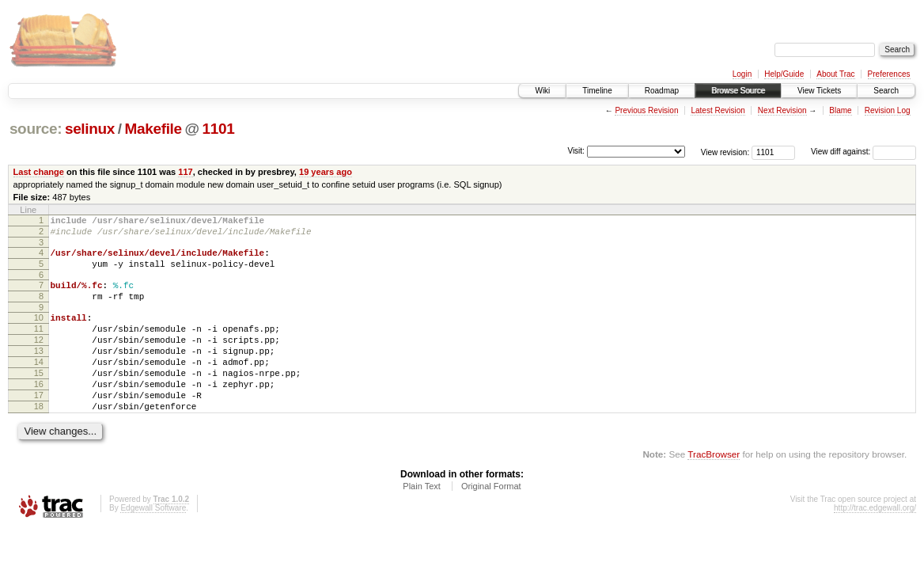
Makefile (153, 129)
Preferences (889, 74)
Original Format (491, 522)
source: (36, 129)
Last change (39, 172)
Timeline (597, 91)
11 (39, 345)
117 (185, 172)
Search (886, 91)
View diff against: (863, 152)
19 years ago (326, 172)
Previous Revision (646, 110)
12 (39, 359)
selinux (90, 129)
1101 (219, 129)
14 (39, 386)
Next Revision (782, 110)
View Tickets (819, 91)
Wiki (542, 91)
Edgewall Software (153, 543)
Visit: (576, 151)
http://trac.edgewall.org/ (875, 543)
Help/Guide (784, 74)
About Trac (835, 74)
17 (39, 426)
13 (39, 372)
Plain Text (422, 522)
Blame (840, 110)
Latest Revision (718, 110)
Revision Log (888, 110)
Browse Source (738, 91)
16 (39, 412)
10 (39, 332)
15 (39, 399)
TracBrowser (714, 490)
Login (742, 74)
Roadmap (662, 91)
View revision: (725, 152)
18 (39, 439)
